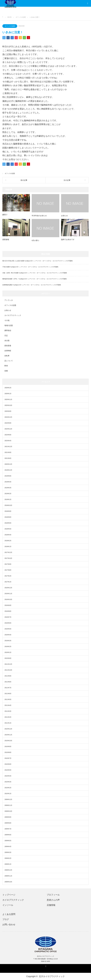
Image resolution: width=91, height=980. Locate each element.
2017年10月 (8, 558)
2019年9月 (8, 476)
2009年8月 (8, 823)
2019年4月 (8, 482)
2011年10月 (8, 670)
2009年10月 (8, 811)
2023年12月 (8, 429)
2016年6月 (8, 623)
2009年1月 (8, 864)
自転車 (7, 356)
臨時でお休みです (68, 239)
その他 (7, 320)
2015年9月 (8, 658)
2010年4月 (8, 776)
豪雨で (5, 215)
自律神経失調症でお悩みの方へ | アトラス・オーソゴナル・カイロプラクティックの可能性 (32, 285)
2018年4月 (8, 535)
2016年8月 (8, 611)
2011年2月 (8, 717)
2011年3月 (8, 711)
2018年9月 (8, 511)
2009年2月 (8, 858)
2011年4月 (8, 705)
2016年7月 (8, 617)
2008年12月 (8, 870)
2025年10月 (8, 405)
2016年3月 (8, 641)
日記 (6, 336)
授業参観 (6, 239)
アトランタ (9, 300)
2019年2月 (8, 494)
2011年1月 (8, 723)
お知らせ (64, 216)
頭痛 (6, 371)
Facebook (46, 966)
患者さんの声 (53, 900)
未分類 (7, 341)
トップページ (9, 895)
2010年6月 (8, 764)
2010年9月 (8, 747)
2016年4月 (8, 635)
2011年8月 (8, 682)
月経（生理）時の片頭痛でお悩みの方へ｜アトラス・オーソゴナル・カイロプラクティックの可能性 (35, 273)
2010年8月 (8, 752)
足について (9, 361)
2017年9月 (8, 564)
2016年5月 (8, 629)
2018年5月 (8, 529)
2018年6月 (8, 523)
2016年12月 (8, 588)
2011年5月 (8, 699)
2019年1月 (8, 499)
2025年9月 (8, 411)
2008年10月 (8, 882)
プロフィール (53, 895)
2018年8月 (8, 517)
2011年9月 (8, 676)
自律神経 (8, 351)
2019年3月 (8, 488)
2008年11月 (8, 876)
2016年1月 (8, 652)
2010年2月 (8, 788)
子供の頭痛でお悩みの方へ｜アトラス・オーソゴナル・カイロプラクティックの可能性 (30, 267)
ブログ (6, 919)
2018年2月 (8, 541)
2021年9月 (8, 452)
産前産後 (8, 346)
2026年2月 (8, 388)
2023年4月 (8, 441)
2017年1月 (8, 582)
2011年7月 (8, 688)
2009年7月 (8, 829)
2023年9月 (8, 435)
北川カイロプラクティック (52, 976)
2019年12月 (8, 470)
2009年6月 (8, 835)
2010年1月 (8, 794)
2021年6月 (8, 458)
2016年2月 (8, 647)
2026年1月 (8, 394)
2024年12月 (8, 417)
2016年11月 (8, 594)
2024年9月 (8, 423)
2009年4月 (8, 847)
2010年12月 (8, 729)
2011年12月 (8, 664)
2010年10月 (8, 741)
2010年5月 (8, 770)
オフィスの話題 (10, 26)
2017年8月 (8, 570)
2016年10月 (8, 599)
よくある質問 (9, 914)
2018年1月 (8, 547)
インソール (8, 905)
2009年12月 (8, 799)
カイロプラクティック (13, 315)
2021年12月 (8, 447)
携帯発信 (8, 330)
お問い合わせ (9, 925)
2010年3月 (8, 782)
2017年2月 (8, 576)
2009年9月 (8, 817)
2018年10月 (8, 505)
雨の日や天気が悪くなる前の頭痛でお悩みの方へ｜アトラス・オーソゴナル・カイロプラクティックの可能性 (38, 261)
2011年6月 (8, 694)
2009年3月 (8, 852)
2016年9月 (8, 605)
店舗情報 (51, 905)
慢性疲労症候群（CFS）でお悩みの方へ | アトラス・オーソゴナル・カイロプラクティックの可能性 (35, 279)
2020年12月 (8, 464)
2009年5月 (8, 841)
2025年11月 (8, 399)
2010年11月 (8, 735)
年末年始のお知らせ (39, 216)
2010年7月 (8, 758)
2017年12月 (8, 552)
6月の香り (36, 240)
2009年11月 (8, 805)
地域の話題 (9, 325)
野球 (6, 366)
